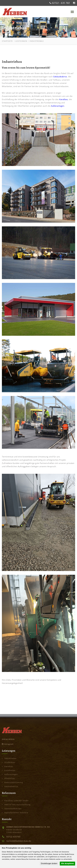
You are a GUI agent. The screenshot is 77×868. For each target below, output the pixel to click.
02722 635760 (13, 837)
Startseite (7, 41)
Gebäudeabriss (60, 77)
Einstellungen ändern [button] (49, 863)
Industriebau (9, 758)
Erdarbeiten (9, 770)
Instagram (8, 744)
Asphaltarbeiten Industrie (15, 813)
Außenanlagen (58, 106)
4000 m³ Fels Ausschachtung (16, 805)
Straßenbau (8, 762)
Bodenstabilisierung (12, 782)
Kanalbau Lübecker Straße (15, 801)
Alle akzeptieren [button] (67, 863)
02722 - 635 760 (61, 3)
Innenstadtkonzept (12, 809)
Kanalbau (64, 99)
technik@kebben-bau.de (19, 841)
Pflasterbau (8, 778)
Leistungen (21, 41)
